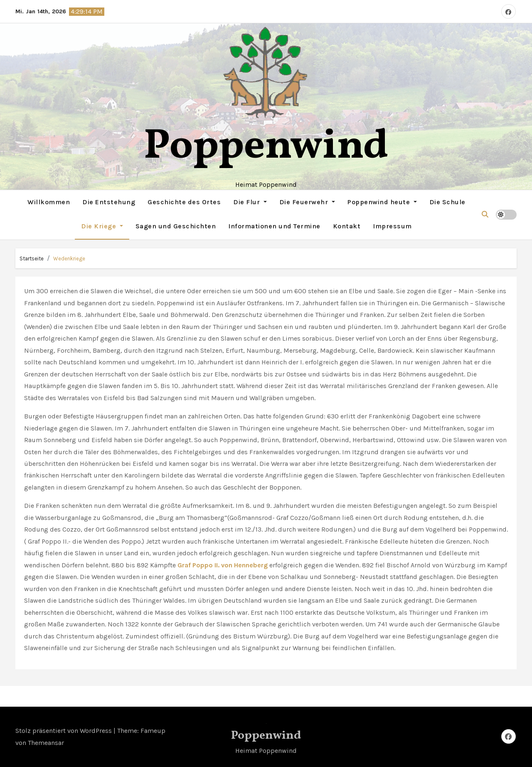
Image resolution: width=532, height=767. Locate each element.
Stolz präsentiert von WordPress (64, 731)
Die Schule (447, 202)
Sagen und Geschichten (176, 226)
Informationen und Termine (274, 226)
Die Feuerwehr (307, 202)
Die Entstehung (109, 202)
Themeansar (46, 743)
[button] (485, 214)
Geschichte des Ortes (184, 202)
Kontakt (347, 226)
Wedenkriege (69, 259)
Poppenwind (266, 147)
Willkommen (49, 202)
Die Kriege (102, 226)
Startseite (32, 259)
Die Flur (250, 202)
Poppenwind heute (382, 202)
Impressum (392, 226)
